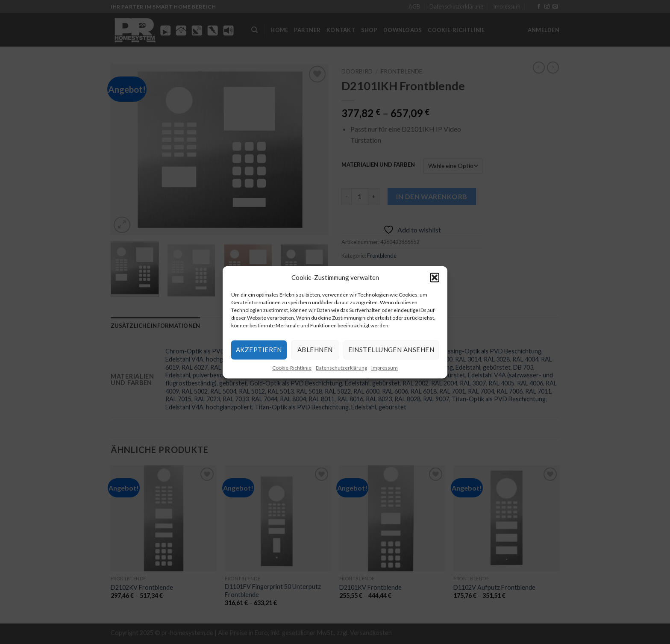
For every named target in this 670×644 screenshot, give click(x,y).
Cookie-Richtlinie (292, 368)
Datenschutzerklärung (341, 368)
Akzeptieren (259, 350)
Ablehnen (315, 350)
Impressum (385, 368)
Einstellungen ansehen (391, 350)
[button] (435, 277)
